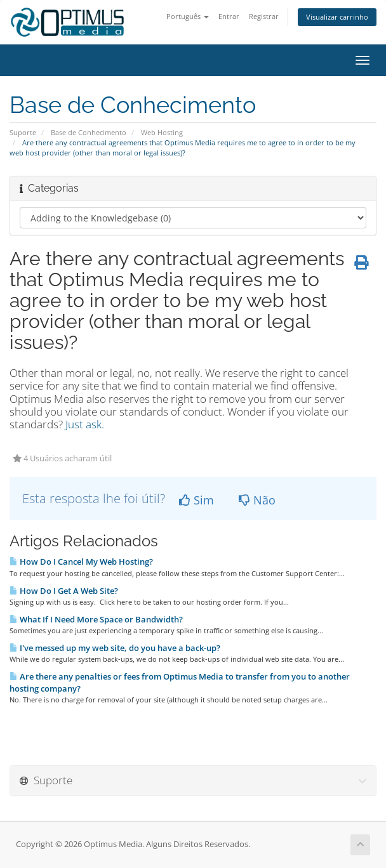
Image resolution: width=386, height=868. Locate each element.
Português (188, 16)
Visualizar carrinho (337, 17)
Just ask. (85, 424)
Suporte (23, 132)
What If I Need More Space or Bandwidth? (96, 619)
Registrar (264, 16)
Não (257, 500)
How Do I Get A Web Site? (64, 591)
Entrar (229, 16)
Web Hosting (162, 132)
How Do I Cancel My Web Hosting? (81, 562)
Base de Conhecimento (89, 132)
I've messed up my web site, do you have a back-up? (115, 648)
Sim (196, 500)
